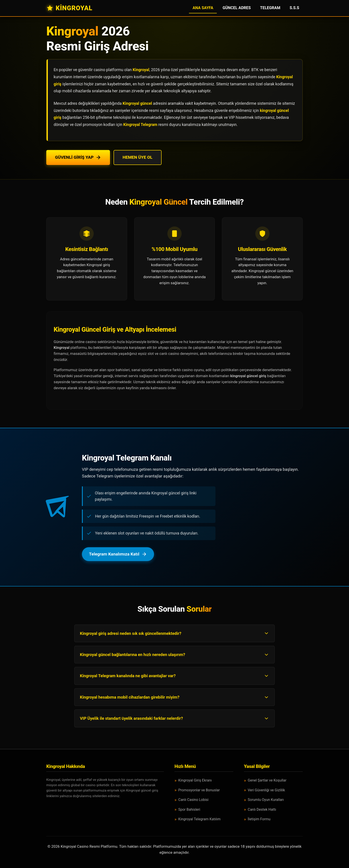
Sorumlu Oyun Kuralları (266, 800)
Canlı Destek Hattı (262, 809)
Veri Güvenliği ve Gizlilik (266, 790)
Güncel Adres (237, 8)
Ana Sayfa (203, 8)
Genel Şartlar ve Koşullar (267, 780)
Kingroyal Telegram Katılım (199, 819)
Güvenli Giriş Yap (78, 157)
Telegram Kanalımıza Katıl (118, 554)
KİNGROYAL (69, 8)
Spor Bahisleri (189, 809)
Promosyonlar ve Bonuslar (199, 790)
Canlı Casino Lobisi (193, 800)
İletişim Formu (259, 819)
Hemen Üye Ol (138, 157)
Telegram (270, 8)
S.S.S (294, 8)
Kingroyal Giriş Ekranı (195, 780)
